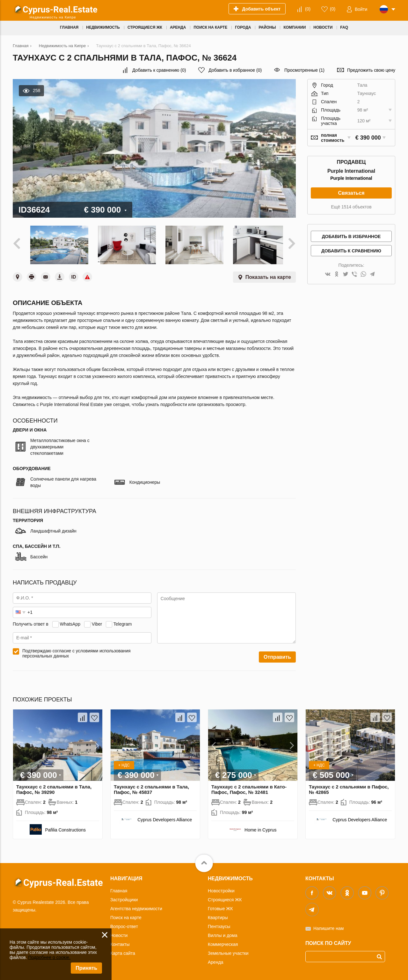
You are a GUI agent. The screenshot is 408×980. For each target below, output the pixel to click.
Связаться (351, 193)
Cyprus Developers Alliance (165, 818)
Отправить (277, 655)
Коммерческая (223, 942)
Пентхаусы (219, 925)
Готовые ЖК (220, 907)
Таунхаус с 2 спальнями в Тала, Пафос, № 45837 (151, 788)
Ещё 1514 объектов (351, 207)
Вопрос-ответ (124, 925)
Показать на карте (268, 275)
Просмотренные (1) (304, 70)
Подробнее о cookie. (49, 957)
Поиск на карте (126, 916)
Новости (119, 933)
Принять (86, 968)
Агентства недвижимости (136, 907)
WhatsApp (70, 622)
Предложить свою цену (371, 70)
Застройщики (124, 898)
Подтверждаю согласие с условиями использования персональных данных (76, 651)
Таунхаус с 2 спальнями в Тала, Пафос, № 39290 (54, 788)
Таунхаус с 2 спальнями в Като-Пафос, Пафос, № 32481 (249, 788)
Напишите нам (328, 926)
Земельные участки (228, 951)
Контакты (120, 942)
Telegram (123, 622)
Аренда (216, 960)
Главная (119, 889)
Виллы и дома (223, 933)
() (308, 9)
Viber (97, 622)
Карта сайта (123, 951)
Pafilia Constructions (65, 828)
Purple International (351, 178)
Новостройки (221, 889)
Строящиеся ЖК (225, 898)
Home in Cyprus (260, 828)
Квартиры (218, 916)
